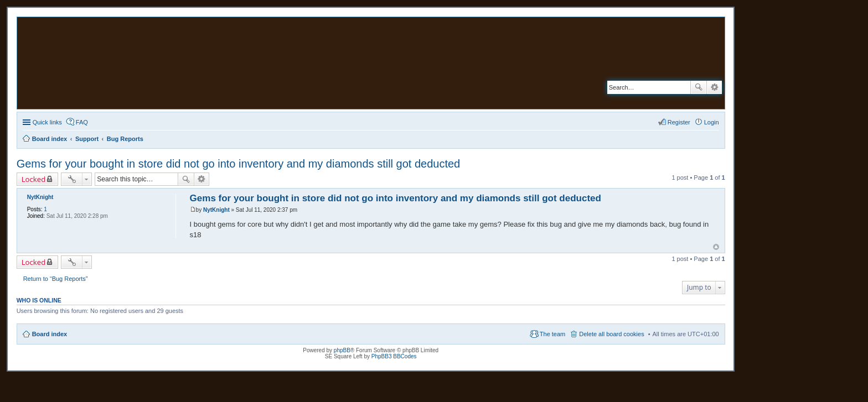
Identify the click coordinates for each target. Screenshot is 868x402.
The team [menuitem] (552, 334)
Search (699, 87)
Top (716, 247)
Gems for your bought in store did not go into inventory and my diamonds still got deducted (239, 164)
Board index (50, 334)
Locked (34, 179)
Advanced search (714, 87)
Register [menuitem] (679, 122)
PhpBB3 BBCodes (394, 356)
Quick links (47, 122)
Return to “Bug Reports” (56, 279)
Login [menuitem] (712, 122)
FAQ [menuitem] (82, 122)
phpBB (342, 350)
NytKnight (40, 197)
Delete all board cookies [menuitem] (611, 334)
